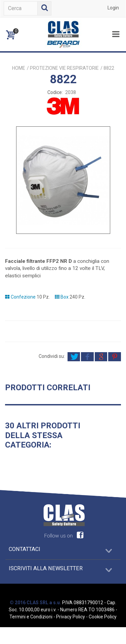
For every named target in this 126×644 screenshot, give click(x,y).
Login (113, 8)
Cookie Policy (103, 617)
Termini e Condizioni (31, 617)
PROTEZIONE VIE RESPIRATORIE (64, 68)
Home (19, 68)
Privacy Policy (71, 617)
